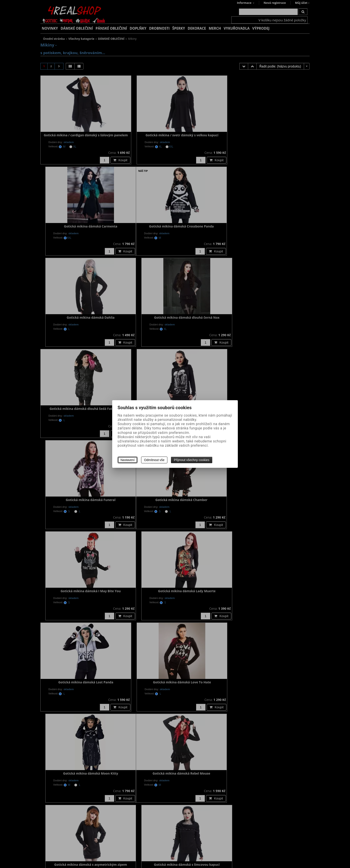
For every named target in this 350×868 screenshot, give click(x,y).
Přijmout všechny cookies (192, 460)
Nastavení (128, 460)
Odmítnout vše (154, 460)
